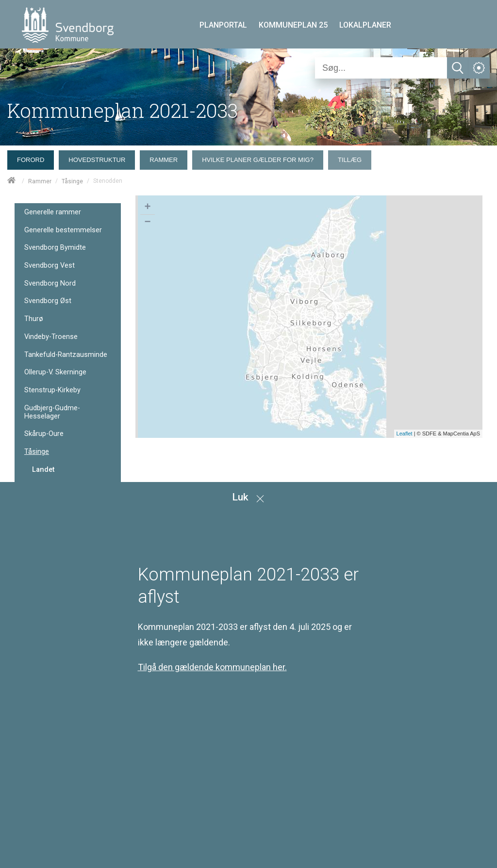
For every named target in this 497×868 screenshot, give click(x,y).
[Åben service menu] (479, 68)
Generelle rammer (53, 212)
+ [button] (147, 208)
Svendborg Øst (48, 301)
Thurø (34, 319)
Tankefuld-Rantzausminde (66, 355)
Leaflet (405, 434)
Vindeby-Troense (51, 337)
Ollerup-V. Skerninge (55, 372)
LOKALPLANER (365, 25)
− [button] (147, 223)
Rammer (40, 181)
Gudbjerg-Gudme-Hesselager (52, 412)
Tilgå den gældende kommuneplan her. (212, 667)
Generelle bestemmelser (63, 230)
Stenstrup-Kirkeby (52, 390)
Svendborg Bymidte (55, 248)
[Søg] (381, 68)
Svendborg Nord (50, 283)
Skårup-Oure (44, 434)
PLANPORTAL (223, 25)
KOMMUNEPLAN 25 (293, 25)
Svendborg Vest (50, 265)
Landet (43, 469)
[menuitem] (33, 158)
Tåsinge (72, 181)
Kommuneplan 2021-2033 (123, 110)
